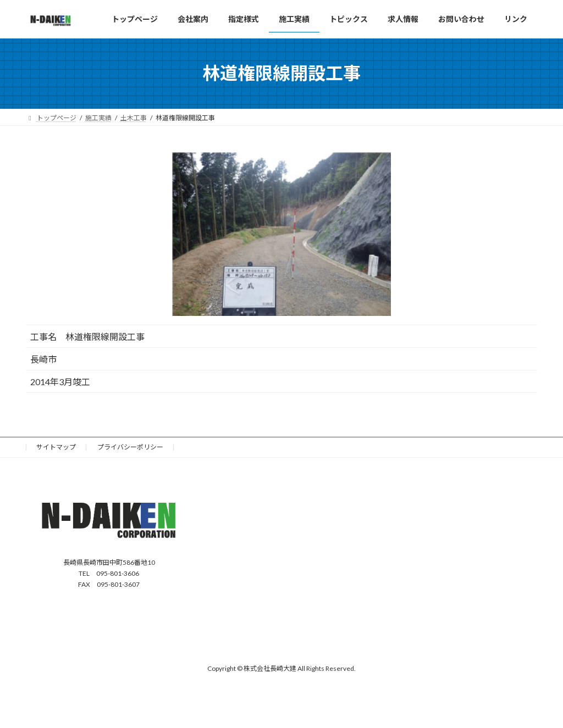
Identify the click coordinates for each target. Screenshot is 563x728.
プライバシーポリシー (130, 447)
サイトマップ (56, 447)
